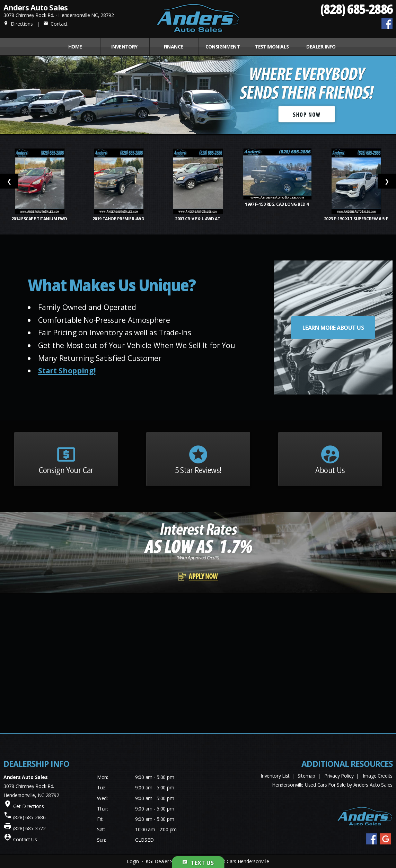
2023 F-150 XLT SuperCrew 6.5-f (357, 219)
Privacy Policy (339, 776)
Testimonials (272, 47)
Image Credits (378, 776)
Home (75, 47)
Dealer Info (321, 47)
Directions (18, 24)
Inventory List (275, 776)
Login (133, 861)
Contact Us (25, 839)
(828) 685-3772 (29, 828)
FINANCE (174, 47)
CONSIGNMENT (223, 47)
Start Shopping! (67, 370)
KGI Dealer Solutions (168, 861)
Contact (55, 24)
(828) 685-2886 (356, 9)
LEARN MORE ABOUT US (333, 328)
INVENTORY (124, 47)
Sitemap (306, 776)
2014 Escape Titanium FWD (40, 219)
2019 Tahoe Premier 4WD (119, 219)
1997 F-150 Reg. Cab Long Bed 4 (277, 204)
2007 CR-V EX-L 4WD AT (198, 219)
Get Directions (29, 806)
